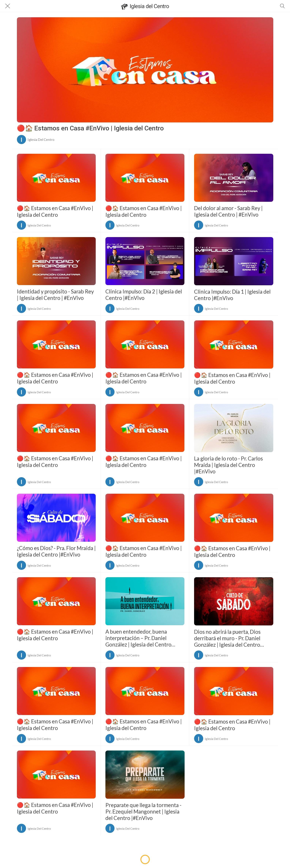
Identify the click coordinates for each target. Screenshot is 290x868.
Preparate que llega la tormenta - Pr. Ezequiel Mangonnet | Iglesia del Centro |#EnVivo (143, 811)
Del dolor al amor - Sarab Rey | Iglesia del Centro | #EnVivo (228, 211)
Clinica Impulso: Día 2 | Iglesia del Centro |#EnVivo (144, 295)
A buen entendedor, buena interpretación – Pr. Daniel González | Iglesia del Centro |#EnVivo (138, 638)
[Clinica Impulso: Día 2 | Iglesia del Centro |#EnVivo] (145, 261)
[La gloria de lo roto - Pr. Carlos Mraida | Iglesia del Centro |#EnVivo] (234, 428)
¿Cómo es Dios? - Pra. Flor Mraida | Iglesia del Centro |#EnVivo (56, 551)
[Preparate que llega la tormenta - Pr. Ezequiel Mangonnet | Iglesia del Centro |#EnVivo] (145, 775)
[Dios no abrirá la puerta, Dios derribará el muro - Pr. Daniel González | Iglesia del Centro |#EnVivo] (234, 601)
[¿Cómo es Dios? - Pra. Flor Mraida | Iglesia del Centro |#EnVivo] (56, 518)
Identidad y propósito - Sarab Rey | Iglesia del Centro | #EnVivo (55, 295)
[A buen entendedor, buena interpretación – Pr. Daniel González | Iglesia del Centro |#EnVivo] (145, 601)
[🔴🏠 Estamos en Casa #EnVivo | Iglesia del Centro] (145, 70)
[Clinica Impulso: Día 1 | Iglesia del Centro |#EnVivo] (234, 261)
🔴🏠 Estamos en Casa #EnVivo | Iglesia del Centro (90, 128)
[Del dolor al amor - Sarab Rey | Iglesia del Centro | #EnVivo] (234, 178)
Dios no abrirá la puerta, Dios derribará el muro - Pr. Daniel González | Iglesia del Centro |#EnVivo (227, 638)
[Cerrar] (8, 6)
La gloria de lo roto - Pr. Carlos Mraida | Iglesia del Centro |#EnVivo (228, 465)
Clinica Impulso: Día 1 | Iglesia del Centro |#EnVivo (232, 295)
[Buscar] (282, 6)
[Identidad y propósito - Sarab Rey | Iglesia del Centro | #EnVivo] (56, 261)
